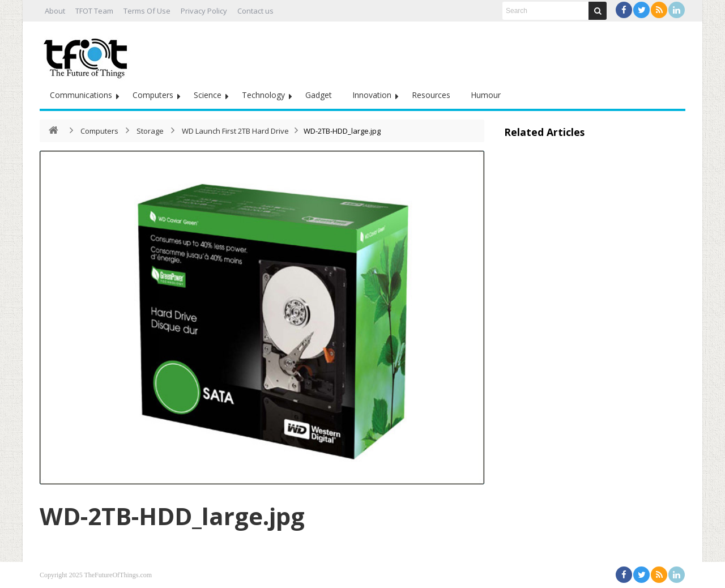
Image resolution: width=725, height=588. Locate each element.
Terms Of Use (147, 11)
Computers (153, 95)
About (55, 11)
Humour (486, 95)
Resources (431, 95)
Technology (263, 95)
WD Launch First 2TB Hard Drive (235, 131)
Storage (150, 131)
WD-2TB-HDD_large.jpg (172, 516)
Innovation (372, 95)
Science (208, 95)
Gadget (319, 95)
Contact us (255, 11)
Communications (81, 95)
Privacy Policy (204, 11)
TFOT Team (94, 11)
